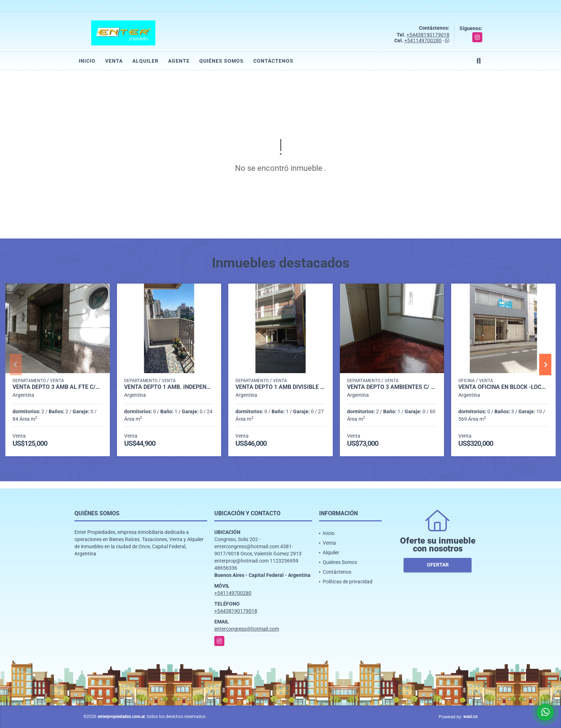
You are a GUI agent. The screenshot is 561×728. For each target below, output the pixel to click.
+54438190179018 (428, 35)
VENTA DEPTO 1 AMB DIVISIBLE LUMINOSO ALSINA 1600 (280, 387)
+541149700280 (423, 40)
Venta (114, 61)
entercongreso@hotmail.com (247, 629)
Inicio (87, 61)
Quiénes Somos (221, 61)
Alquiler (145, 61)
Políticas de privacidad (348, 582)
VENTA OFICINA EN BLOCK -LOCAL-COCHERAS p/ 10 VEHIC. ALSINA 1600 (503, 387)
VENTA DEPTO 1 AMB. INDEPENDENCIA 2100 (169, 387)
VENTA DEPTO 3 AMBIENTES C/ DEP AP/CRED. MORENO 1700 (392, 387)
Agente (179, 61)
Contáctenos (273, 61)
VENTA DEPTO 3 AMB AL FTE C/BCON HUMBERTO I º (58, 387)
